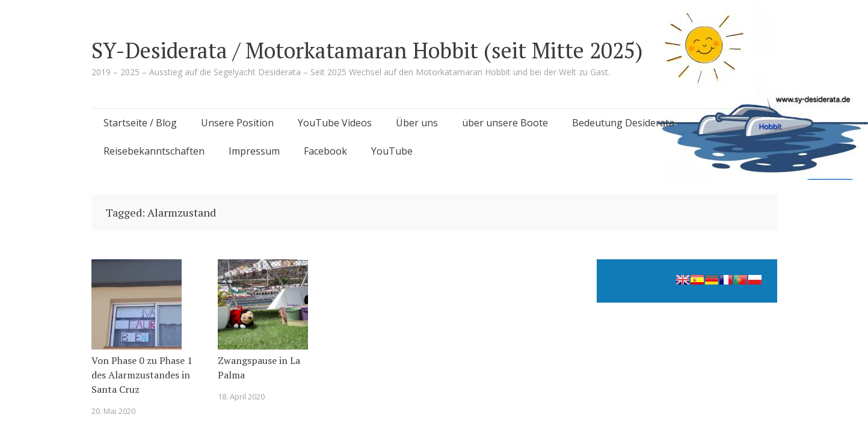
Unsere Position (237, 123)
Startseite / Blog (140, 123)
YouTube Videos (335, 123)
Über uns (417, 123)
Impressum (254, 151)
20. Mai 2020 (113, 411)
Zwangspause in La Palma (259, 368)
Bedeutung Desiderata (623, 123)
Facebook (325, 151)
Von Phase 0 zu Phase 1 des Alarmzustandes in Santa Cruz (142, 375)
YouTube (392, 151)
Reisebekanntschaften (154, 151)
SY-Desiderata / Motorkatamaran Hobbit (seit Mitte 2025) (367, 50)
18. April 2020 (241, 396)
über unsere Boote (505, 123)
